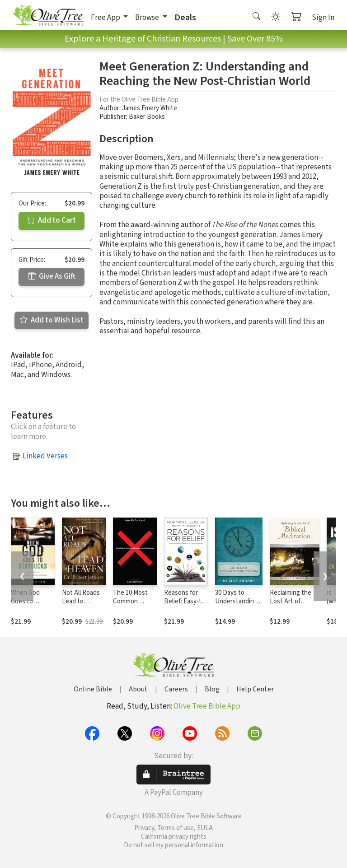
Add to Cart (52, 220)
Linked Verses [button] (45, 456)
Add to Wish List (52, 320)
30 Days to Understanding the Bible (236, 601)
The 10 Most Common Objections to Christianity (132, 606)
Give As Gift (52, 276)
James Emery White (150, 108)
